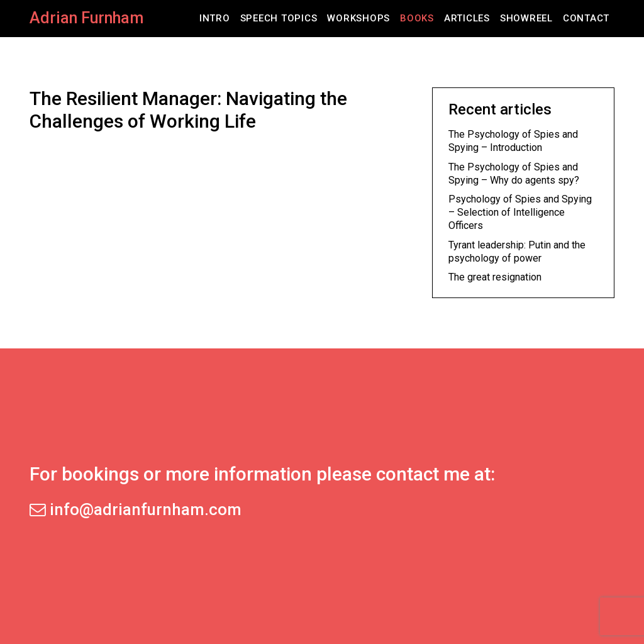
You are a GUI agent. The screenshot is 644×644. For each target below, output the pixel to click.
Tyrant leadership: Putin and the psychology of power (517, 252)
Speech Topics (279, 18)
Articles (467, 18)
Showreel (526, 18)
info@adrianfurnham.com (136, 509)
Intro (215, 18)
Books (417, 18)
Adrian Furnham (86, 18)
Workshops (358, 18)
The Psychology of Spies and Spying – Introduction (513, 141)
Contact (586, 18)
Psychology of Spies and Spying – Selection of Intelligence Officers (520, 212)
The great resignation (495, 277)
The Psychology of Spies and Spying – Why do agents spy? (514, 174)
